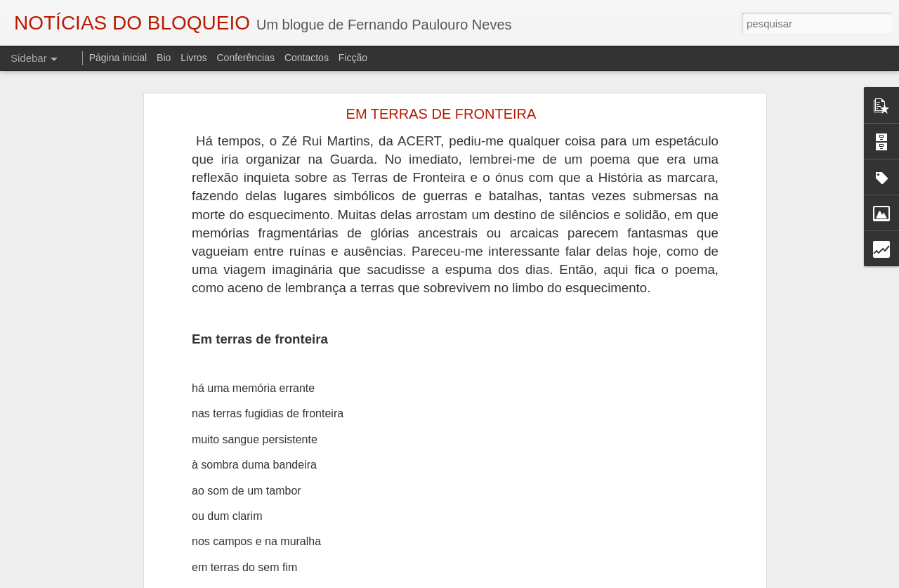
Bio (164, 58)
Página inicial (118, 58)
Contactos (307, 58)
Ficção (353, 58)
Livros (193, 58)
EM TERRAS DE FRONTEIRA (441, 114)
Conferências (245, 58)
